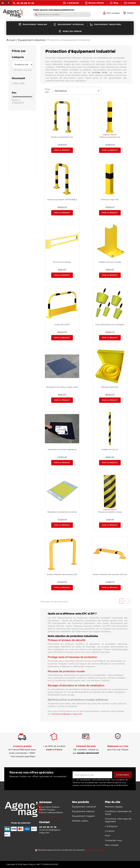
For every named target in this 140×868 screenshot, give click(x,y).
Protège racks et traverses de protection (72, 657)
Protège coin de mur (110, 449)
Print (107, 836)
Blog (116, 3)
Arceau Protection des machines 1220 (62, 574)
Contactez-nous (113, 840)
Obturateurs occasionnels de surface (62, 512)
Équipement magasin (83, 816)
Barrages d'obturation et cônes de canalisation (76, 685)
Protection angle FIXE (110, 200)
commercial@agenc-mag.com (67, 714)
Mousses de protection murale (66, 671)
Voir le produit (62, 150)
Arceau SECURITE (62, 325)
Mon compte (112, 845)
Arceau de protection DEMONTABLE (62, 200)
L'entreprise (73, 3)
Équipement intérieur (83, 811)
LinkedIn (3, 3)
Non (19, 83)
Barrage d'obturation (110, 387)
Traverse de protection (62, 262)
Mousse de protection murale (110, 512)
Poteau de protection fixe (110, 137)
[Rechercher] (62, 15)
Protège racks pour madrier (110, 262)
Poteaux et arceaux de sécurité (66, 640)
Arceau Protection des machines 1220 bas (110, 574)
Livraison (110, 831)
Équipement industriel (84, 807)
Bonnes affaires (96, 3)
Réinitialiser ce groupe (22, 70)
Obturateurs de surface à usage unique (62, 387)
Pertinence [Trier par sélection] (77, 91)
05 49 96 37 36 (24, 3)
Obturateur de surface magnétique (62, 449)
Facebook (8, 3)
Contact (132, 3)
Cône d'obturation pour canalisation (110, 325)
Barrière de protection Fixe (62, 137)
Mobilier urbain (80, 821)
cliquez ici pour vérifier (95, 850)
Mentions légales (114, 807)
